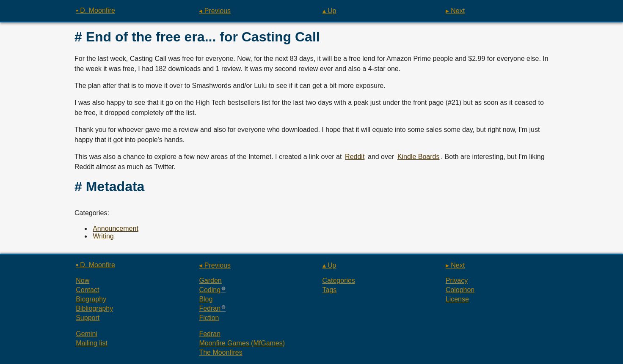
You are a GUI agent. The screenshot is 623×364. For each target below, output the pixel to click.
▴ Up (329, 11)
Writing (103, 236)
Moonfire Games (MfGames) (242, 343)
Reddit (355, 157)
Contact (87, 290)
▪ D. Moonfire (95, 10)
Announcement (116, 229)
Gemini (87, 334)
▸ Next (455, 11)
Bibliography (94, 308)
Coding (210, 290)
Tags (330, 290)
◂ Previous (215, 11)
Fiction (209, 318)
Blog (206, 299)
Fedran (210, 308)
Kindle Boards (419, 157)
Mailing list (92, 343)
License (457, 299)
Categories (339, 281)
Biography (91, 299)
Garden (210, 281)
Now (83, 281)
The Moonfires (221, 352)
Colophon (460, 290)
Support (88, 318)
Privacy (457, 281)
